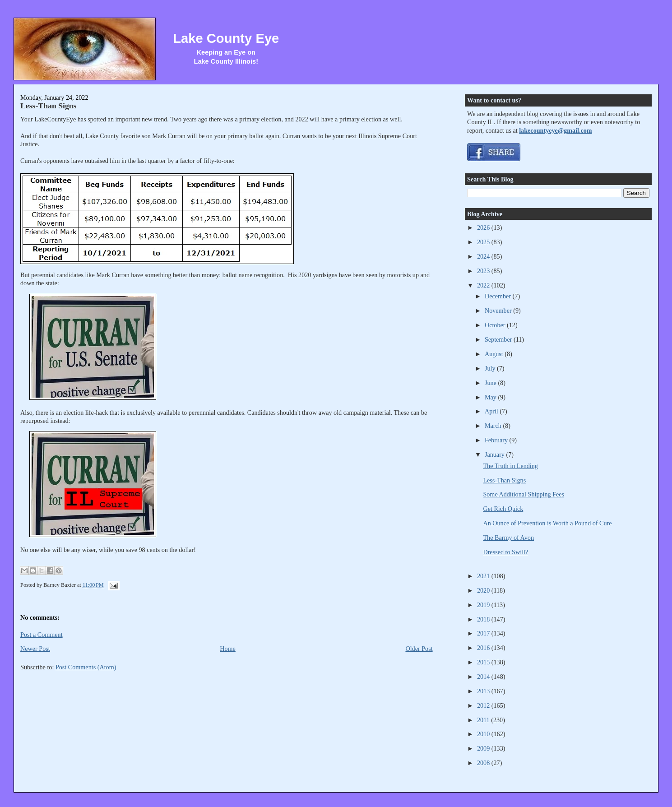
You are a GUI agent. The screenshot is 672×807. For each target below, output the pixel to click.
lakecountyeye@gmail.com (555, 130)
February (497, 440)
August (495, 354)
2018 (484, 619)
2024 (484, 256)
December (499, 296)
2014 (484, 677)
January (496, 455)
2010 (484, 734)
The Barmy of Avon (508, 538)
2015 (484, 662)
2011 (484, 720)
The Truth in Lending (510, 466)
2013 (484, 691)
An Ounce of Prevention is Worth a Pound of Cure (547, 523)
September (499, 339)
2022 (484, 285)
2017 (484, 633)
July (491, 368)
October (496, 325)
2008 (484, 763)
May (491, 397)
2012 (484, 705)
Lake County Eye (226, 38)
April (492, 411)
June (491, 383)
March (494, 426)
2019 (484, 605)
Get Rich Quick (503, 509)
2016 (484, 648)
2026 (484, 227)
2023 (484, 271)
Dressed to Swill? (505, 552)
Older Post (419, 649)
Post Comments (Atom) (86, 667)
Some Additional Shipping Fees (524, 494)
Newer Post (35, 649)
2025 (484, 242)
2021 (484, 576)
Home (228, 649)
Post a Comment (42, 635)
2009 (484, 748)
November (499, 311)
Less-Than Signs (48, 106)
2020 (484, 590)
